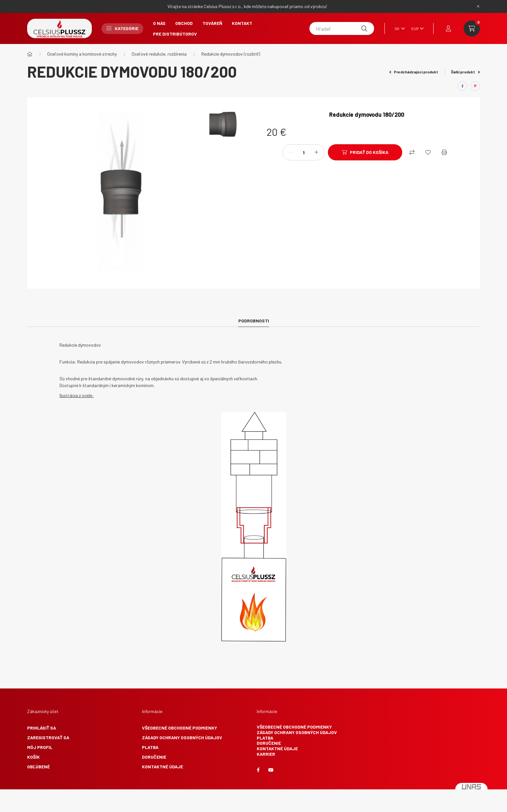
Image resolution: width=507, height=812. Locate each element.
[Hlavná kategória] (30, 54)
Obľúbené (38, 767)
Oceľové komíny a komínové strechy (82, 54)
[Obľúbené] (428, 152)
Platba (150, 747)
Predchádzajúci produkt (414, 72)
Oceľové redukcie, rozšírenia (159, 54)
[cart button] (472, 28)
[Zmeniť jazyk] (398, 28)
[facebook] (462, 86)
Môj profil (40, 747)
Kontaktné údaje (162, 767)
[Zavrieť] (478, 6)
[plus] (316, 152)
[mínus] (291, 152)
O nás (159, 23)
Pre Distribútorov (175, 34)
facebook (258, 770)
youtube (271, 770)
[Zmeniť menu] (416, 28)
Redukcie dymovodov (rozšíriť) (231, 54)
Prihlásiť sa (42, 728)
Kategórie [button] (122, 28)
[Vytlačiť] (444, 152)
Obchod (184, 23)
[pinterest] (475, 86)
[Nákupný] (412, 152)
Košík (33, 757)
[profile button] (448, 28)
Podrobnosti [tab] (254, 321)
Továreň (212, 23)
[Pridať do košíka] (365, 152)
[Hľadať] (342, 28)
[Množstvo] (304, 152)
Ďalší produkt (465, 72)
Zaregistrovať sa (48, 737)
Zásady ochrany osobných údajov (182, 737)
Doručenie (154, 757)
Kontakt (242, 23)
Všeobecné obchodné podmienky (179, 728)
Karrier (266, 754)
